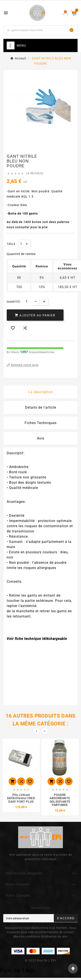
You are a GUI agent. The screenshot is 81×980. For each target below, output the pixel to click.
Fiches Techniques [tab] (41, 423)
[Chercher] (35, 30)
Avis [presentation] (41, 438)
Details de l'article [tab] (41, 407)
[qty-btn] (44, 301)
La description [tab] (41, 392)
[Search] (72, 30)
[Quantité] (27, 301)
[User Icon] (65, 13)
